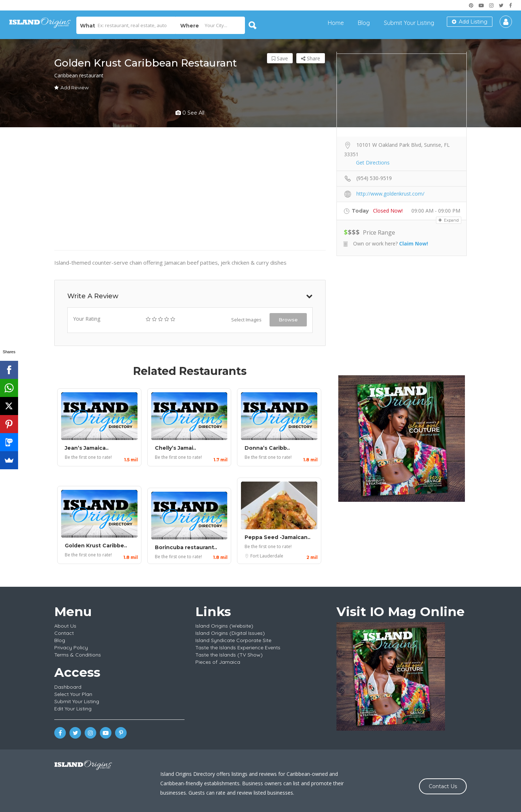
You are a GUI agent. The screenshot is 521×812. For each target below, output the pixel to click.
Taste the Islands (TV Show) (229, 655)
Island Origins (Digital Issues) (230, 633)
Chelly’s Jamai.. (175, 448)
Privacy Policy (71, 648)
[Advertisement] (402, 316)
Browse (288, 320)
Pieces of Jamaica (218, 662)
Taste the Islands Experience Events (238, 648)
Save (280, 58)
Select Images (246, 320)
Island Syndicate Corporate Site (233, 640)
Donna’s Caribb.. (267, 448)
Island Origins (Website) (224, 626)
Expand (449, 220)
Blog (364, 23)
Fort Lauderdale (267, 556)
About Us (65, 626)
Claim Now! (414, 243)
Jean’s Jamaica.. (87, 448)
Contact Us (443, 786)
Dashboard (68, 687)
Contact (64, 633)
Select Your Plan (73, 694)
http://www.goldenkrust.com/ (390, 194)
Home (336, 23)
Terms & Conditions (78, 655)
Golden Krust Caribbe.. (96, 546)
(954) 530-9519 (374, 178)
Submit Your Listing (409, 23)
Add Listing (470, 22)
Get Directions (373, 163)
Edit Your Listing (73, 709)
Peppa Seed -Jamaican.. (278, 537)
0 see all (190, 113)
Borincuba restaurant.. (186, 547)
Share (311, 58)
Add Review (71, 87)
